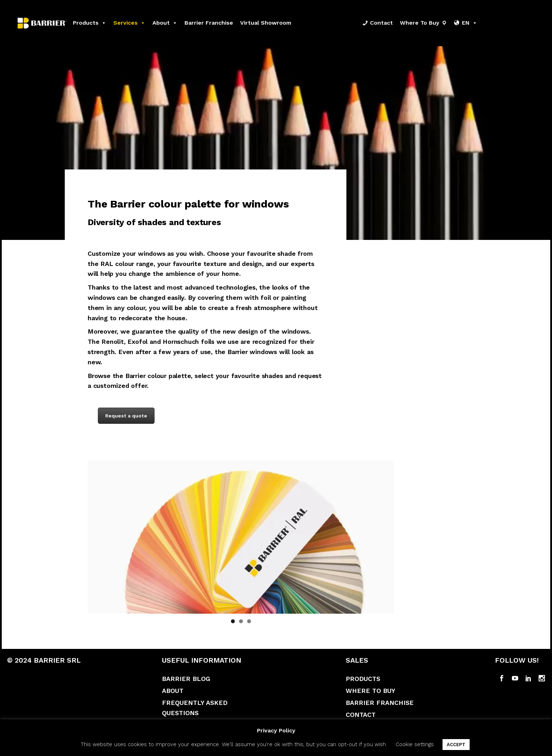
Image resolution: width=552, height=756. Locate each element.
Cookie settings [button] (415, 744)
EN (470, 23)
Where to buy (420, 23)
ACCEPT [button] (456, 745)
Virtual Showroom (266, 23)
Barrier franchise (209, 23)
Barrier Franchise (380, 703)
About (165, 23)
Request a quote (126, 416)
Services (129, 23)
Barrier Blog (186, 679)
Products (90, 23)
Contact (381, 23)
